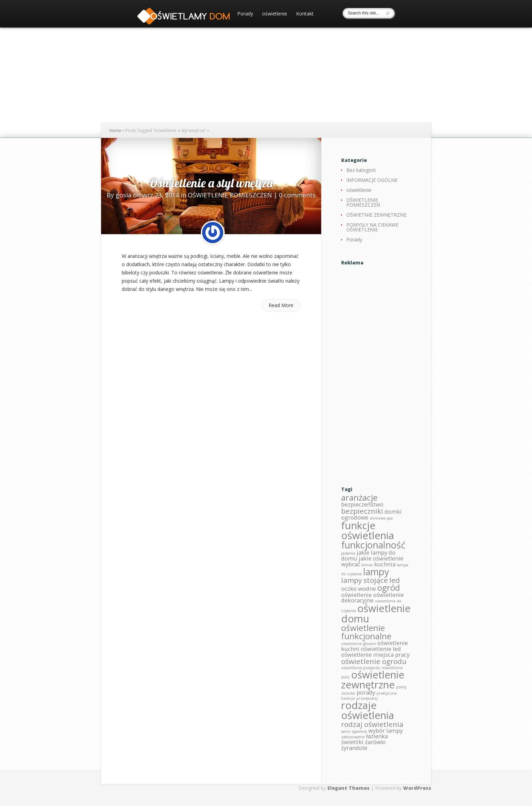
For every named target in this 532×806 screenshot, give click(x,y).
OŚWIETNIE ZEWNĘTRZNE (376, 215)
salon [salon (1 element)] (346, 731)
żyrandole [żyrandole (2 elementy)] (354, 748)
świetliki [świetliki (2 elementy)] (352, 742)
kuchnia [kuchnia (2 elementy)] (385, 564)
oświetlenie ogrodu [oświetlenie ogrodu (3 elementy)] (374, 661)
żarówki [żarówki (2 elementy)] (375, 742)
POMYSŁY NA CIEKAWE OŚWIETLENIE (372, 227)
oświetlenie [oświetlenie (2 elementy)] (356, 595)
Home (115, 130)
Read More (281, 305)
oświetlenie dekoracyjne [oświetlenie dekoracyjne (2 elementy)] (372, 598)
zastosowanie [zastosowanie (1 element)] (353, 737)
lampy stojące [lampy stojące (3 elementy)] (365, 580)
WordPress (417, 788)
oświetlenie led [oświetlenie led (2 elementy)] (381, 649)
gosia (123, 195)
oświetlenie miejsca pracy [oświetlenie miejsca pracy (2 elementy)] (375, 655)
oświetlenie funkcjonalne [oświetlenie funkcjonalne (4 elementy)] (366, 632)
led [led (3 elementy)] (395, 580)
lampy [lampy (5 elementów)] (376, 572)
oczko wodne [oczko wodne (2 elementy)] (359, 589)
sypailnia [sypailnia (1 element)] (359, 731)
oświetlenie (275, 14)
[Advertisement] (376, 370)
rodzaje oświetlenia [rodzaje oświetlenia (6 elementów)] (368, 710)
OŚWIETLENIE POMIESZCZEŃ (230, 195)
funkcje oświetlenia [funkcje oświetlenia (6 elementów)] (368, 530)
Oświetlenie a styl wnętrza (211, 183)
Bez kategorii (361, 170)
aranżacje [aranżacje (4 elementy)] (359, 497)
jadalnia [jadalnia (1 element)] (348, 553)
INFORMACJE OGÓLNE (372, 180)
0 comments (297, 195)
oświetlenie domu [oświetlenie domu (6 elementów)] (376, 613)
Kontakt (305, 14)
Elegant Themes (349, 788)
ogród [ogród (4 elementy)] (389, 587)
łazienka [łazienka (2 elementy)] (377, 736)
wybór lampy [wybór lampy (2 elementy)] (386, 731)
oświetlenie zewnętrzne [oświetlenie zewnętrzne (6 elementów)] (373, 680)
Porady (245, 14)
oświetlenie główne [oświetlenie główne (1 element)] (359, 644)
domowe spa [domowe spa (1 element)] (381, 518)
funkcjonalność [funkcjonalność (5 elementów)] (373, 545)
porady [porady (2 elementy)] (366, 692)
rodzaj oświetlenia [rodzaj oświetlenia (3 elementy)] (372, 724)
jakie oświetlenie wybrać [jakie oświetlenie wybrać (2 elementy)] (372, 561)
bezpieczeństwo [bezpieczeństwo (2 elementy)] (362, 504)
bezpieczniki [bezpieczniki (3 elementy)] (362, 511)
